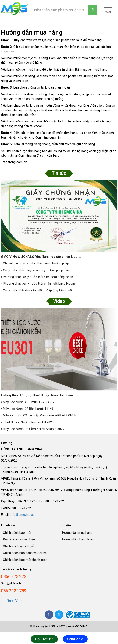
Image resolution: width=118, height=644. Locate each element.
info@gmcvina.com (24, 515)
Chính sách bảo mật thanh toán (24, 560)
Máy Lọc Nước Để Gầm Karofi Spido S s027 (33, 429)
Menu (108, 10)
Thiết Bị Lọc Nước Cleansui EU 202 (26, 422)
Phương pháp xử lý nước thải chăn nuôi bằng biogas (38, 284)
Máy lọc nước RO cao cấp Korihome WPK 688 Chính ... (40, 415)
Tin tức (59, 173)
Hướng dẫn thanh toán (77, 539)
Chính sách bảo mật (16, 533)
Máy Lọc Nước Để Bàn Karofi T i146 (27, 409)
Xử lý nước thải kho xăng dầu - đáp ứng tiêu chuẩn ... (39, 290)
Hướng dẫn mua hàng (76, 533)
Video (59, 301)
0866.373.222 (14, 576)
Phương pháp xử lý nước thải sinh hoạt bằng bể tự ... (38, 277)
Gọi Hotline (44, 639)
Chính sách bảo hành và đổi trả (24, 553)
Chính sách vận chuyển (18, 546)
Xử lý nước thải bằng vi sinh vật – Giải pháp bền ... (36, 270)
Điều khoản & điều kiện (18, 539)
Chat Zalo (75, 639)
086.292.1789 (14, 591)
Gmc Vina (14, 601)
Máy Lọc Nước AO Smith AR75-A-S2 (28, 402)
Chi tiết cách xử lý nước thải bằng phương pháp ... (36, 263)
